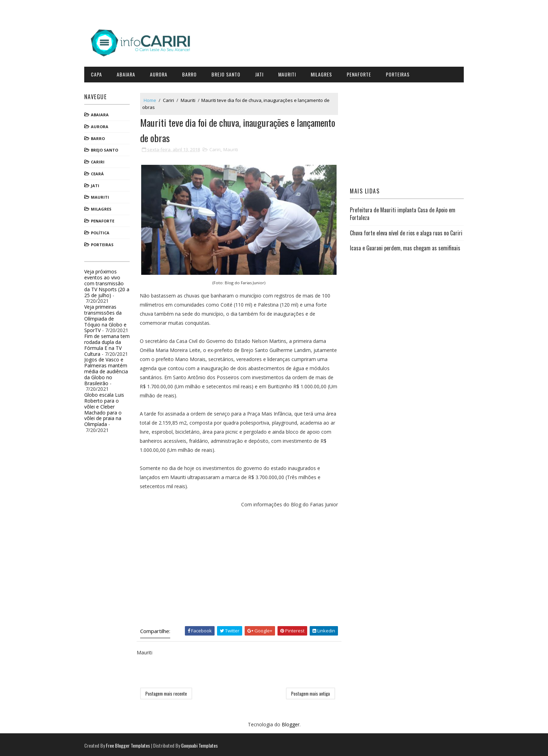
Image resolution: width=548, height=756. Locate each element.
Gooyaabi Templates (202, 744)
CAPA (99, 73)
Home (153, 99)
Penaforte (362, 73)
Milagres (324, 73)
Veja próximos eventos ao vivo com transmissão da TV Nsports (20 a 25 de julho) (110, 282)
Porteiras (401, 73)
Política (103, 232)
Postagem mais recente (169, 691)
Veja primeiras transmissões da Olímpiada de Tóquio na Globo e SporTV (108, 317)
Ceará (100, 173)
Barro (192, 73)
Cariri (100, 161)
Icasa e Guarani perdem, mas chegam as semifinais (404, 255)
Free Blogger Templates (131, 744)
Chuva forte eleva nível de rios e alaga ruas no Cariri (398, 235)
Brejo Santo (229, 73)
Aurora (161, 73)
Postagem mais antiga (311, 691)
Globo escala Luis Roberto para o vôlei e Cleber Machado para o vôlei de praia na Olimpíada (107, 408)
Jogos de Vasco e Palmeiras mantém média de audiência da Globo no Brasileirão (109, 370)
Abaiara (129, 73)
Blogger (291, 723)
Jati (262, 73)
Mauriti (290, 73)
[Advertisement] (241, 565)
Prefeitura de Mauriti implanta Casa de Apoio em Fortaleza (402, 213)
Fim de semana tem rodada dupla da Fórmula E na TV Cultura (110, 344)
